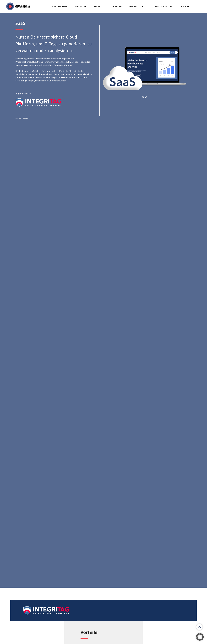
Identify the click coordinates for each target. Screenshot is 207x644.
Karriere (186, 7)
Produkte (81, 7)
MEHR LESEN (23, 118)
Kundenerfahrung (63, 65)
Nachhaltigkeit (138, 7)
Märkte (98, 7)
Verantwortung (164, 7)
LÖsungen (116, 7)
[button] (200, 637)
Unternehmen (60, 7)
